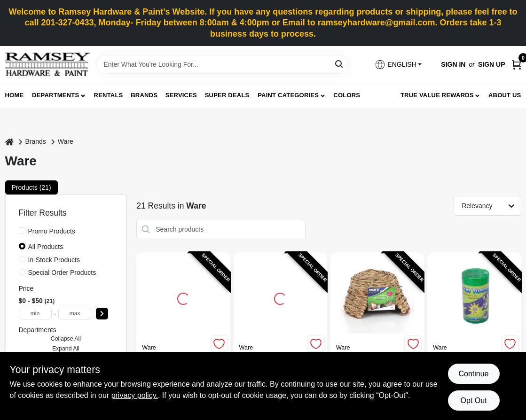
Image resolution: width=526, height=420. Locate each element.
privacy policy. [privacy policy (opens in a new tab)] (135, 395)
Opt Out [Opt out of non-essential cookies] (473, 401)
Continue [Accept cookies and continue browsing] (473, 374)
